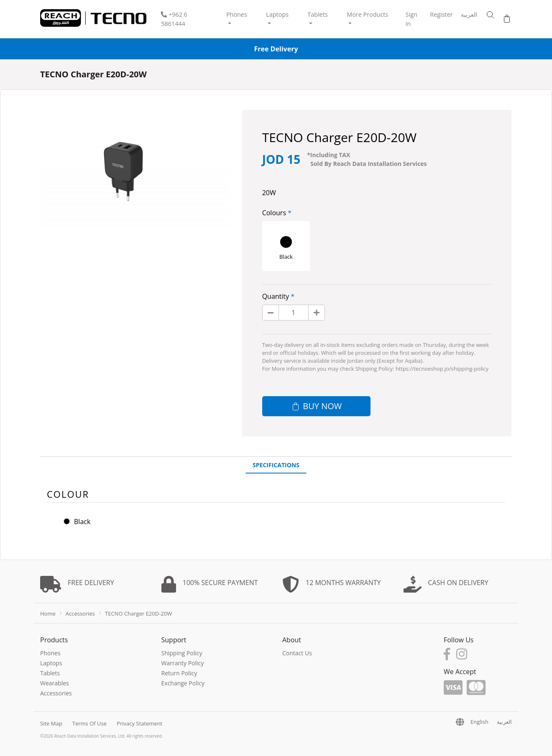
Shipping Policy (182, 653)
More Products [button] (367, 14)
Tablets (50, 673)
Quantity (276, 296)
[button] (486, 15)
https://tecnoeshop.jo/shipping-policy (442, 369)
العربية (469, 14)
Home (48, 613)
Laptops (51, 663)
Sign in (411, 19)
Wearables (55, 683)
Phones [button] (237, 14)
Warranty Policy (183, 663)
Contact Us (297, 653)
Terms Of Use (89, 723)
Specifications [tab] (276, 465)
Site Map (51, 723)
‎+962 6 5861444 (174, 19)
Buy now (316, 406)
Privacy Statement (139, 723)
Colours (274, 213)
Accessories (80, 613)
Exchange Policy (183, 683)
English (479, 722)
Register (441, 14)
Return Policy (179, 673)
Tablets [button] (317, 14)
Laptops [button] (277, 14)
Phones (50, 653)
